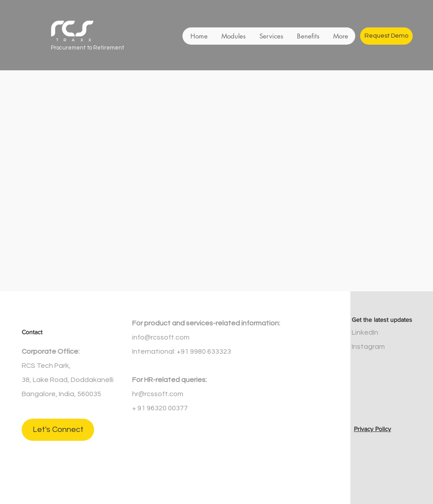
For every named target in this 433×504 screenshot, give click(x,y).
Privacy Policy (372, 429)
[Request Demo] (386, 36)
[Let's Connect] (58, 430)
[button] (233, 36)
